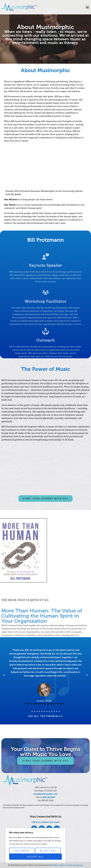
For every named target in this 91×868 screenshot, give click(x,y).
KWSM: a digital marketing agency (67, 865)
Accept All (36, 857)
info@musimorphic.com (46, 794)
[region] (35, 845)
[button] (87, 7)
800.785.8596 (49, 797)
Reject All (48, 851)
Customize (22, 851)
